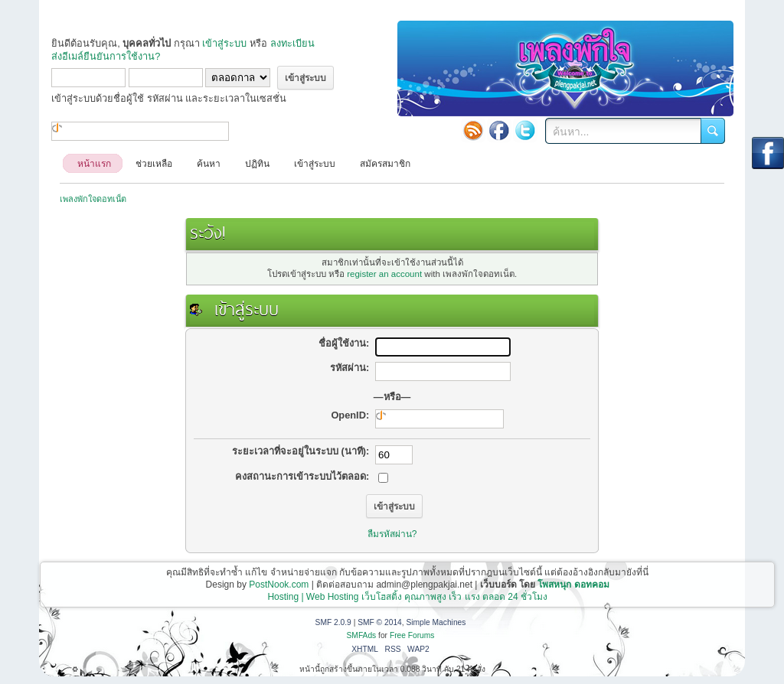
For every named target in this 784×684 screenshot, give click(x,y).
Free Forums (412, 635)
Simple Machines (436, 622)
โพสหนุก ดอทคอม (573, 585)
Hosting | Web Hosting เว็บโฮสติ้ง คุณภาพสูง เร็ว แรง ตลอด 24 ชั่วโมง (407, 597)
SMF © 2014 (380, 622)
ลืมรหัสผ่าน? (392, 534)
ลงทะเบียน (292, 43)
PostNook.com (279, 585)
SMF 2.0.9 (333, 622)
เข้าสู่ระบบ (224, 43)
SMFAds (362, 635)
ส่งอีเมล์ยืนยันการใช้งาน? (106, 56)
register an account (384, 274)
